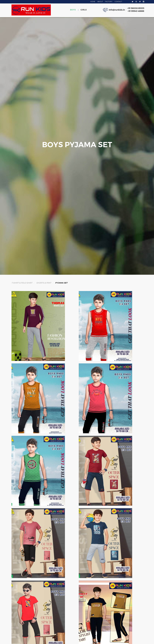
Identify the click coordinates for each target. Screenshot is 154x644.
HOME (93, 1)
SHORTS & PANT (44, 283)
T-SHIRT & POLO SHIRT (22, 283)
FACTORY (109, 1)
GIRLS (84, 10)
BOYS (73, 10)
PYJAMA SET (61, 283)
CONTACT (118, 1)
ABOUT (100, 1)
